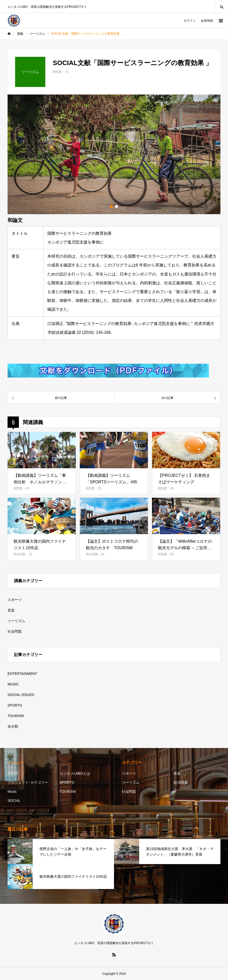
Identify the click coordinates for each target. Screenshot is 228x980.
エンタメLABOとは (75, 773)
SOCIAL (14, 801)
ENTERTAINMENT (22, 674)
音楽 (11, 610)
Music (12, 791)
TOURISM (16, 716)
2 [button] (117, 206)
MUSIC (13, 684)
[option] (114, 154)
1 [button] (111, 206)
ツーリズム (16, 621)
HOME (13, 773)
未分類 (13, 726)
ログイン (190, 21)
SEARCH (221, 6)
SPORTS (15, 705)
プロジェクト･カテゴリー (28, 782)
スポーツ (15, 600)
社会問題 (15, 631)
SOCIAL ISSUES (21, 695)
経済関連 (181, 782)
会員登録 (207, 21)
